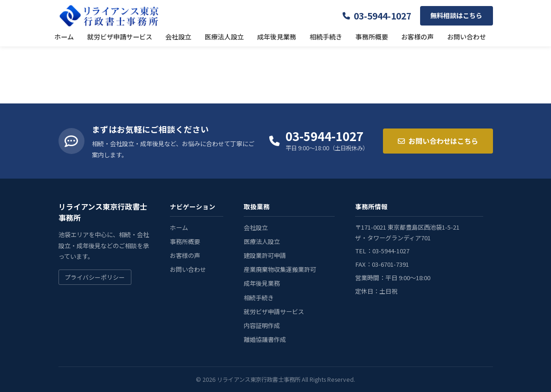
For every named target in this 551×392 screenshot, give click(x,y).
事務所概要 (372, 37)
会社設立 (178, 37)
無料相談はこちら (456, 15)
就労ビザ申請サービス (120, 37)
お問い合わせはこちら (438, 141)
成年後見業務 (277, 37)
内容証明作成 (262, 325)
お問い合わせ (467, 37)
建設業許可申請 (265, 255)
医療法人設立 (224, 37)
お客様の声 (417, 37)
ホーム (64, 37)
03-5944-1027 (382, 16)
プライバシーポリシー (95, 277)
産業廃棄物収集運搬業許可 (280, 269)
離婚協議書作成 (265, 339)
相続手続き (326, 37)
